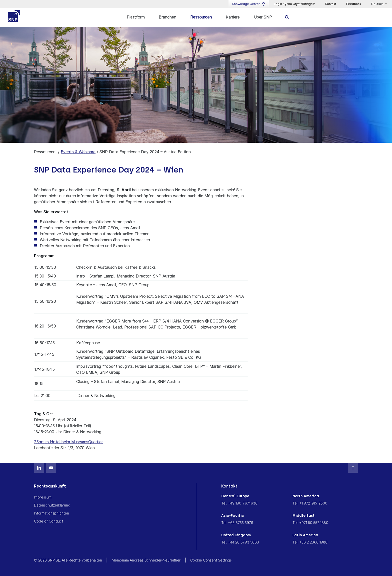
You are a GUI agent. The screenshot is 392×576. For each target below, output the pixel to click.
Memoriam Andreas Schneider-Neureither (146, 560)
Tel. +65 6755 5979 (237, 522)
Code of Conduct (48, 521)
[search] (287, 17)
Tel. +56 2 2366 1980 (310, 542)
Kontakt (331, 4)
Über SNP (263, 17)
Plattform (136, 17)
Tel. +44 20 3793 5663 (240, 542)
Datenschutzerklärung (52, 505)
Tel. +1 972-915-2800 (310, 503)
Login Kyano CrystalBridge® (294, 4)
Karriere (233, 17)
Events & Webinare (78, 151)
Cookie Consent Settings (211, 560)
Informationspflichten (51, 513)
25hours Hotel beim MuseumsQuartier (68, 441)
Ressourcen (201, 17)
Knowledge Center (249, 4)
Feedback (354, 4)
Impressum (43, 497)
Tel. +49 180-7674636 (239, 503)
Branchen (167, 17)
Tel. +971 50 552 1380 (310, 522)
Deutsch (378, 4)
